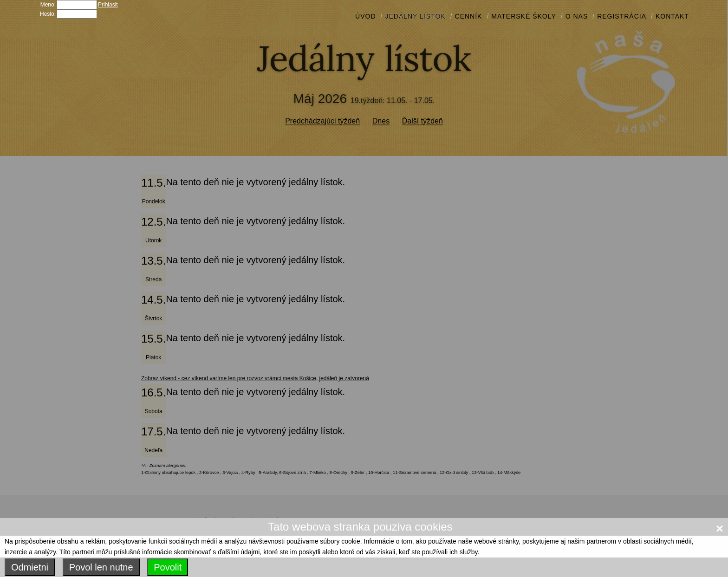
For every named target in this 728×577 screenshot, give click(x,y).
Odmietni (30, 567)
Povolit (168, 567)
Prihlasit (108, 5)
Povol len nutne (101, 567)
